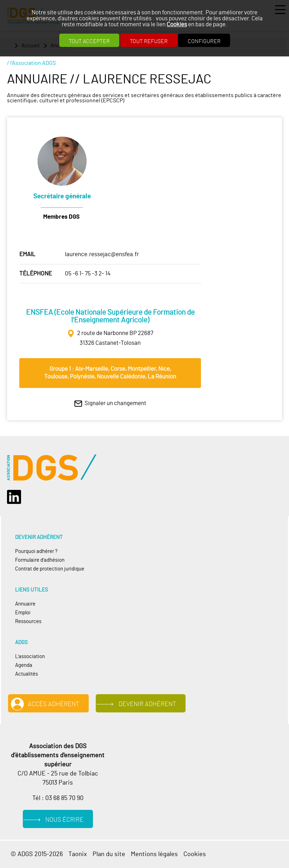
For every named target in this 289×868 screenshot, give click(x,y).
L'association (30, 657)
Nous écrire (64, 820)
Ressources (28, 621)
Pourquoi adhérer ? (36, 551)
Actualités (26, 674)
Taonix (78, 854)
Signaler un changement (115, 403)
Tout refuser (149, 41)
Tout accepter (89, 41)
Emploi (23, 613)
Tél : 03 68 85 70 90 (58, 798)
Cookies (177, 24)
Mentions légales (154, 854)
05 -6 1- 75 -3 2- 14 (88, 274)
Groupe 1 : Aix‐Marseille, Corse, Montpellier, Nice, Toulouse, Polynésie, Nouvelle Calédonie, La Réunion (110, 373)
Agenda (24, 665)
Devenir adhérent (147, 704)
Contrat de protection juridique (50, 569)
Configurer (204, 41)
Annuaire (25, 604)
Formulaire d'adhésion (40, 560)
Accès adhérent (53, 704)
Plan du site (109, 854)
